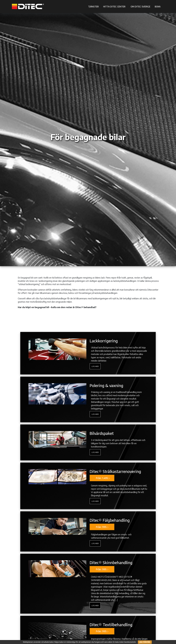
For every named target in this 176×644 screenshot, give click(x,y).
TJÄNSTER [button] (93, 7)
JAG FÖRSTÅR (145, 642)
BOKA (158, 7)
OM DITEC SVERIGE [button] (140, 7)
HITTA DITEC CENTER (114, 7)
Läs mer (95, 366)
